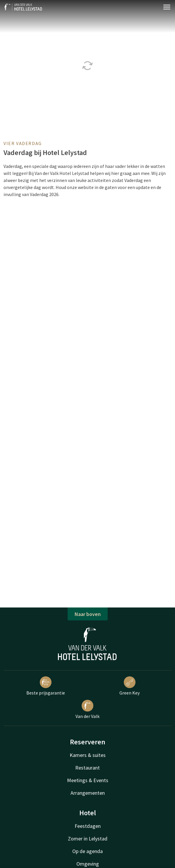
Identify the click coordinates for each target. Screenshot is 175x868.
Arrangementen (88, 793)
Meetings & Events (88, 780)
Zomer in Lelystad (88, 839)
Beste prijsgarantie (46, 686)
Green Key (129, 686)
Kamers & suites (88, 755)
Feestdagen (88, 826)
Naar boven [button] (88, 614)
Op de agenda (88, 851)
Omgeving (88, 864)
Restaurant (88, 768)
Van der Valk (88, 709)
